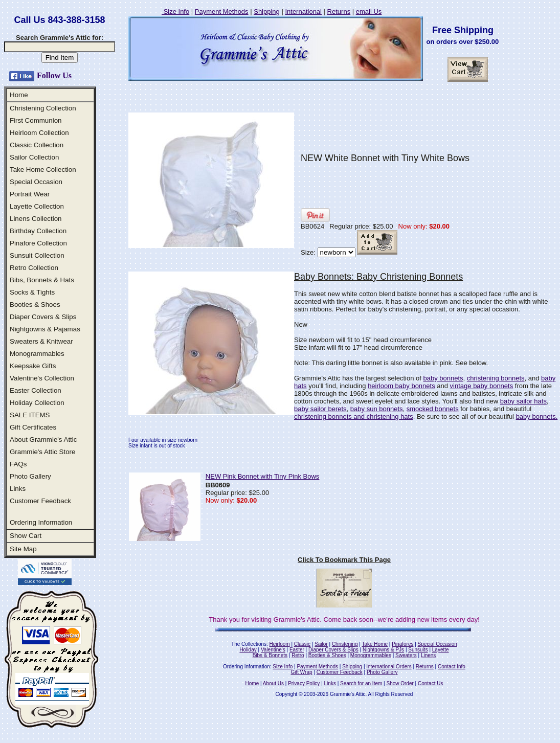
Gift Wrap (302, 672)
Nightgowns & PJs (383, 650)
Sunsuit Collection (37, 255)
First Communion (36, 120)
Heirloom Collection (39, 133)
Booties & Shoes (35, 305)
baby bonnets (443, 378)
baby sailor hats (523, 401)
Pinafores (402, 644)
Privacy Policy (304, 683)
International (303, 12)
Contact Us (430, 683)
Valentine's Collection (42, 378)
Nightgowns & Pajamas (45, 329)
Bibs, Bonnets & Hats (42, 280)
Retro (298, 655)
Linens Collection (36, 219)
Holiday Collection (37, 403)
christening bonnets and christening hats (354, 416)
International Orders (389, 667)
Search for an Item (361, 683)
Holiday (248, 650)
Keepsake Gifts (33, 366)
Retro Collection (34, 268)
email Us (369, 12)
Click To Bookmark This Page (344, 560)
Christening (345, 644)
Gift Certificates (33, 427)
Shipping (267, 12)
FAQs (18, 464)
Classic (302, 644)
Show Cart (26, 536)
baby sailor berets (320, 409)
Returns (339, 12)
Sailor (321, 644)
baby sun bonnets (377, 409)
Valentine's (273, 650)
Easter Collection (36, 390)
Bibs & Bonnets (270, 655)
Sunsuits (418, 650)
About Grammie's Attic (43, 440)
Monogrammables (37, 354)
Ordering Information (41, 522)
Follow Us (54, 75)
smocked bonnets (433, 409)
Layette (441, 650)
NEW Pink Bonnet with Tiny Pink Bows (263, 476)
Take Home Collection (43, 170)
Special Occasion (36, 182)
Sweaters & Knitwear (41, 341)
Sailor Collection (34, 157)
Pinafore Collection (38, 243)
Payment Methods (222, 12)
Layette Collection (37, 206)
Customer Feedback (40, 501)
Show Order (400, 683)
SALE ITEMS (30, 415)
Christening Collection (43, 108)
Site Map (23, 549)
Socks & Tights (32, 292)
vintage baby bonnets (482, 386)
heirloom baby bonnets (401, 386)
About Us (273, 683)
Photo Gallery (30, 476)
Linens (428, 655)
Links (18, 489)
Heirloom (280, 644)
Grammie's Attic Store (42, 452)
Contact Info (452, 667)
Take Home (375, 644)
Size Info (175, 12)
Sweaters (406, 655)
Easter (297, 650)
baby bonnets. (537, 416)
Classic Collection (37, 145)
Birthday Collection (38, 231)
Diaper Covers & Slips (43, 317)
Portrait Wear (30, 194)
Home (19, 95)
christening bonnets (496, 378)
